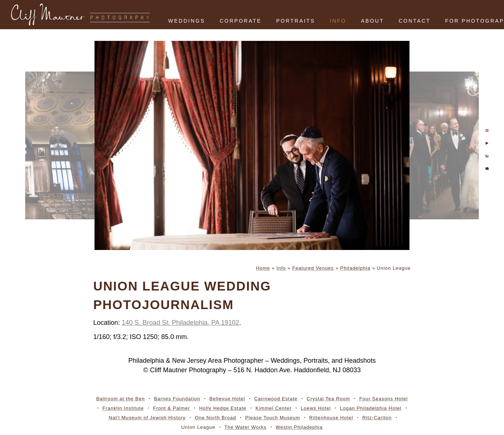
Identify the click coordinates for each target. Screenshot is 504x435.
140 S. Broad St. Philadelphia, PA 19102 (181, 323)
